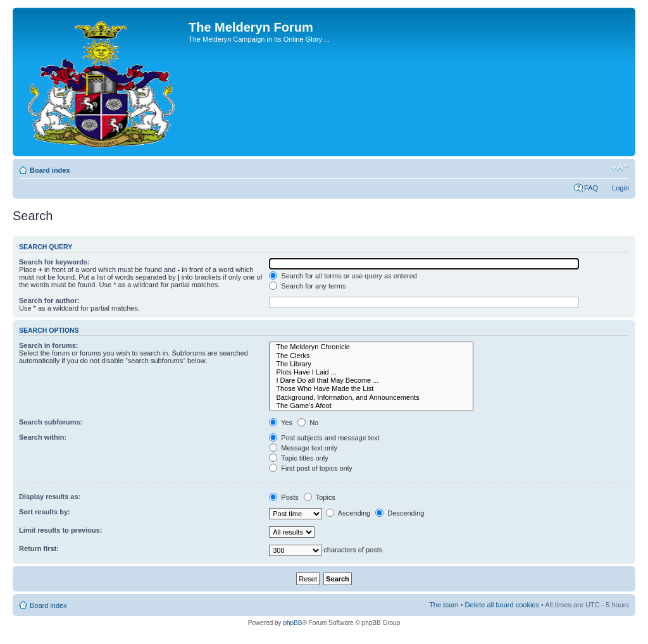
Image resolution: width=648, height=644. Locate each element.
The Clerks (371, 356)
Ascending (348, 513)
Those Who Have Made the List (371, 389)
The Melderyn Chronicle (371, 347)
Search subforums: (51, 422)
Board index (50, 170)
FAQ (591, 188)
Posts (284, 497)
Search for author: (49, 300)
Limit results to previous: (60, 530)
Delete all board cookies (502, 605)
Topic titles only (298, 458)
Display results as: (50, 497)
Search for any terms (307, 286)
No (308, 423)
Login (620, 188)
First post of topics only (311, 468)
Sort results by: (45, 512)
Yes (281, 423)
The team (444, 605)
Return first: (39, 548)
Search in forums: (49, 345)
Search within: (43, 437)
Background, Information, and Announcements (371, 398)
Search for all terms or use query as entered (343, 276)
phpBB (292, 623)
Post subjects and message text (324, 438)
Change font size (620, 168)
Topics (320, 497)
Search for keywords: (54, 262)
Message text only (303, 448)
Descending (400, 513)
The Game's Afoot (371, 406)
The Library (371, 364)
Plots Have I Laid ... (371, 372)
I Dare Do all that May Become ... (371, 381)
